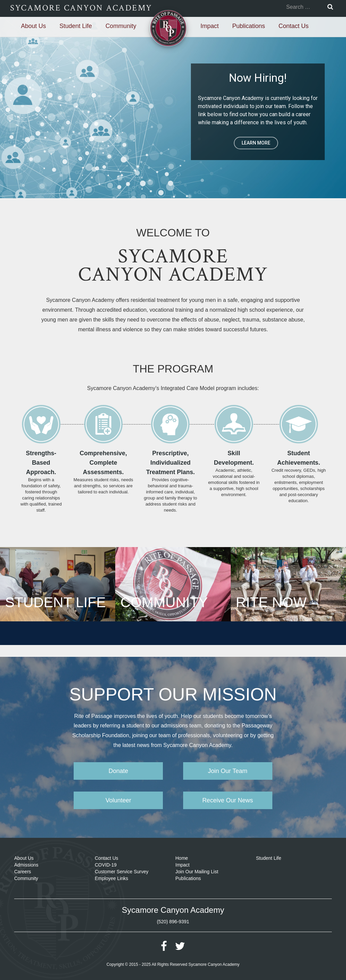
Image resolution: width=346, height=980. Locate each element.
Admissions (26, 865)
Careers (23, 872)
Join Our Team (228, 771)
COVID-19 (106, 865)
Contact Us (293, 26)
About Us (33, 26)
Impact (209, 26)
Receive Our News (228, 800)
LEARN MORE (256, 143)
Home (182, 858)
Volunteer (118, 800)
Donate (118, 771)
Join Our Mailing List (197, 872)
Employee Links (112, 878)
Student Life (76, 26)
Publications (249, 26)
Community (121, 26)
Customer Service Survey (122, 872)
